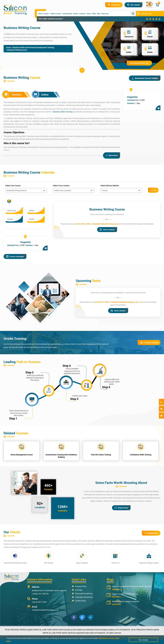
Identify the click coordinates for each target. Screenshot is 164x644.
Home (40, 14)
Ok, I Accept (143, 640)
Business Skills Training (63, 112)
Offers (94, 14)
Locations (82, 14)
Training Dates (67, 14)
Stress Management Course (22, 454)
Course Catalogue (15, 256)
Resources (105, 14)
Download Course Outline (145, 78)
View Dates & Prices (139, 63)
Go (153, 190)
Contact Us (114, 5)
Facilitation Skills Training (141, 454)
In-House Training (149, 342)
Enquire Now (121, 507)
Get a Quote (133, 5)
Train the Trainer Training (101, 454)
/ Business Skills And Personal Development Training (33, 47)
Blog (99, 14)
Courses (46, 14)
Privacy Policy (81, 586)
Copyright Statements (84, 597)
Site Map (79, 590)
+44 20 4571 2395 (144, 14)
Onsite (75, 14)
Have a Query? (107, 229)
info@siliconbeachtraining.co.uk (105, 224)
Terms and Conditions (84, 593)
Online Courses (56, 14)
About (89, 14)
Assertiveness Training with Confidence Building (61, 456)
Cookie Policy (81, 600)
